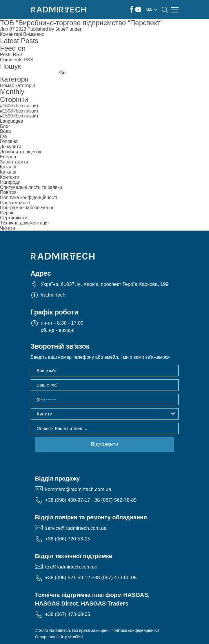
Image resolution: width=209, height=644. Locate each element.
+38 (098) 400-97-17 (68, 500)
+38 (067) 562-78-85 (114, 500)
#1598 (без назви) (19, 111)
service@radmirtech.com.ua (76, 528)
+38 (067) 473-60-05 (114, 578)
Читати (8, 228)
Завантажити (14, 162)
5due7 (62, 29)
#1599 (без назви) (19, 116)
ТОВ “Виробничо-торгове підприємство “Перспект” (81, 23)
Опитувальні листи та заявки (31, 187)
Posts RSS (11, 55)
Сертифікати (14, 218)
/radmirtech (53, 295)
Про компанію (15, 203)
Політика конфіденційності (29, 197)
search (165, 10)
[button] (105, 414)
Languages (11, 121)
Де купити (11, 147)
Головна (9, 141)
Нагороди (10, 182)
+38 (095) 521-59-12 (68, 578)
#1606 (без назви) (19, 106)
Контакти (10, 177)
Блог (5, 126)
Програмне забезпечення (27, 208)
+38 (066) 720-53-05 (68, 539)
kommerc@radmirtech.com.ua (78, 489)
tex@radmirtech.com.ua (71, 567)
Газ (3, 136)
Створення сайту (59, 637)
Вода (5, 131)
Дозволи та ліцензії (21, 152)
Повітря (8, 192)
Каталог (8, 167)
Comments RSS (17, 60)
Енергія (8, 157)
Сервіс (7, 213)
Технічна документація (24, 223)
